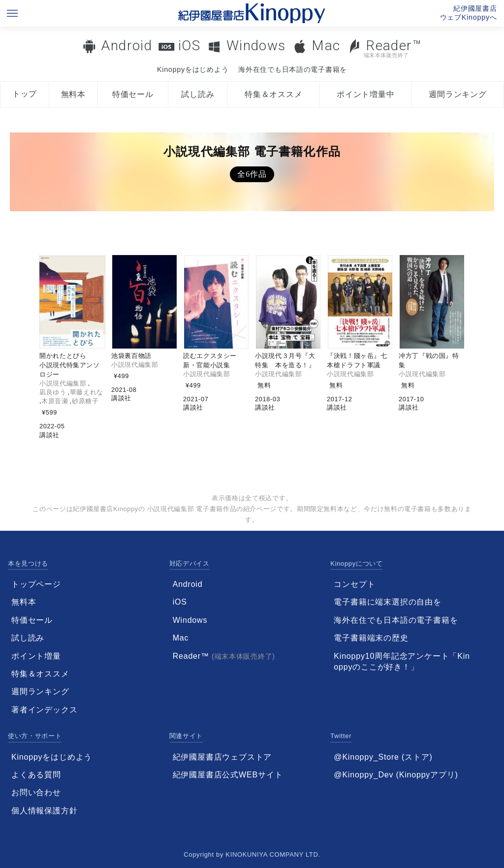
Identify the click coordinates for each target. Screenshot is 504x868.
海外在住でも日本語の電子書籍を (293, 69)
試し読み (198, 94)
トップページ (36, 584)
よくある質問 (36, 775)
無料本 (73, 94)
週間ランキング (458, 94)
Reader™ (385, 48)
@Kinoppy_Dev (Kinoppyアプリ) (396, 775)
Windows (256, 46)
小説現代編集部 (63, 383)
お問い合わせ (36, 792)
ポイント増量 (36, 656)
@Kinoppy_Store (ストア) (383, 757)
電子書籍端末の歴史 (371, 638)
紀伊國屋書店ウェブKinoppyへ (469, 13)
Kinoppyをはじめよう (193, 69)
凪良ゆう (53, 392)
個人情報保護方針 (44, 811)
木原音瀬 (55, 401)
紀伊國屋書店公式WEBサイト (228, 775)
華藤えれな (87, 392)
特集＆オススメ (274, 94)
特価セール (133, 94)
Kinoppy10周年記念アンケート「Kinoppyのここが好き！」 (402, 661)
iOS (189, 46)
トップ (25, 94)
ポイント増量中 (366, 94)
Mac (326, 46)
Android (126, 46)
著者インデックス (44, 710)
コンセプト (354, 584)
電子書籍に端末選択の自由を (387, 602)
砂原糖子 (85, 401)
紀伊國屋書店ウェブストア (222, 757)
